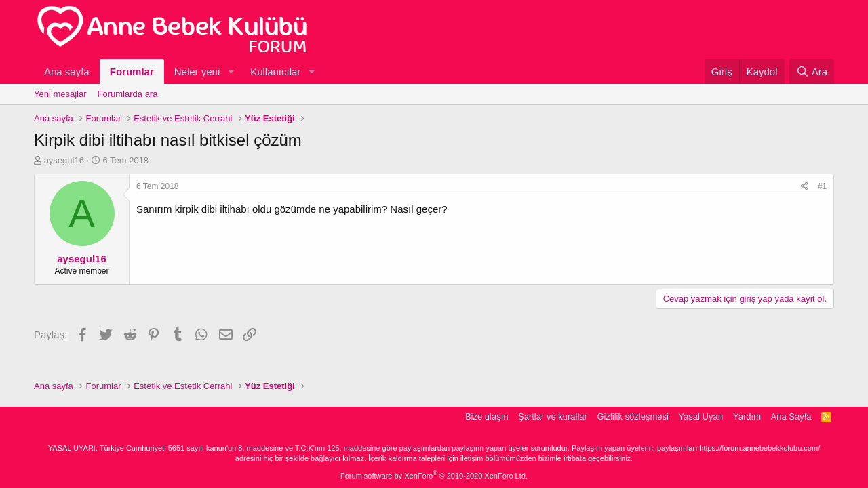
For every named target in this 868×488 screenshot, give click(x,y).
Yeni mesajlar (60, 94)
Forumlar (132, 72)
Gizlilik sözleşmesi (632, 416)
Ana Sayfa (791, 416)
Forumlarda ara (128, 94)
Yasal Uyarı (701, 416)
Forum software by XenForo (434, 476)
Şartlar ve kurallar (553, 416)
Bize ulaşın (487, 416)
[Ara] (812, 72)
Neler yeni (197, 72)
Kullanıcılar (275, 72)
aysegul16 (64, 160)
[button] (231, 72)
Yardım (747, 416)
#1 (822, 186)
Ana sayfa (67, 72)
